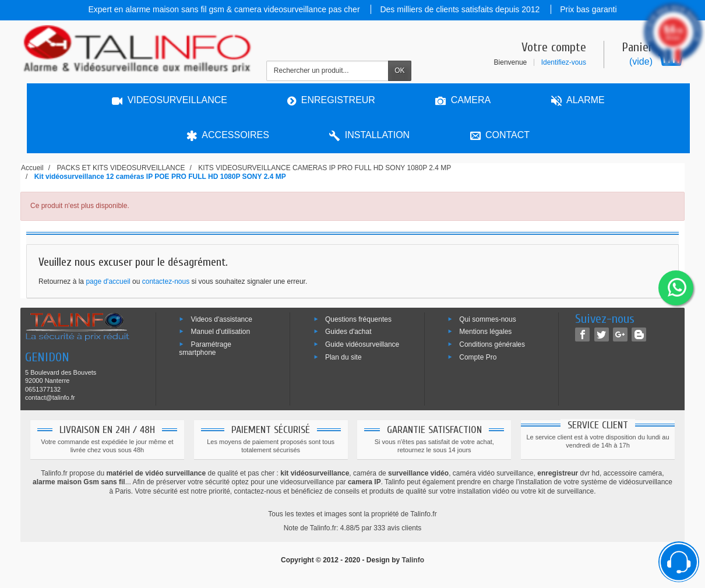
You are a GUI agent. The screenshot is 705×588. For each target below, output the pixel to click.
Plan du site (343, 357)
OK (399, 71)
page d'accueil (108, 281)
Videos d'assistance (221, 319)
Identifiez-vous (564, 62)
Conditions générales (492, 344)
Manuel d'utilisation (220, 332)
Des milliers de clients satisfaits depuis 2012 (461, 9)
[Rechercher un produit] (327, 71)
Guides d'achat (348, 332)
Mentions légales (485, 332)
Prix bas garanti (588, 9)
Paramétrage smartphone (205, 348)
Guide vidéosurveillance (362, 344)
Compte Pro (478, 357)
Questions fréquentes (358, 319)
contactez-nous (166, 281)
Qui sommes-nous (487, 319)
